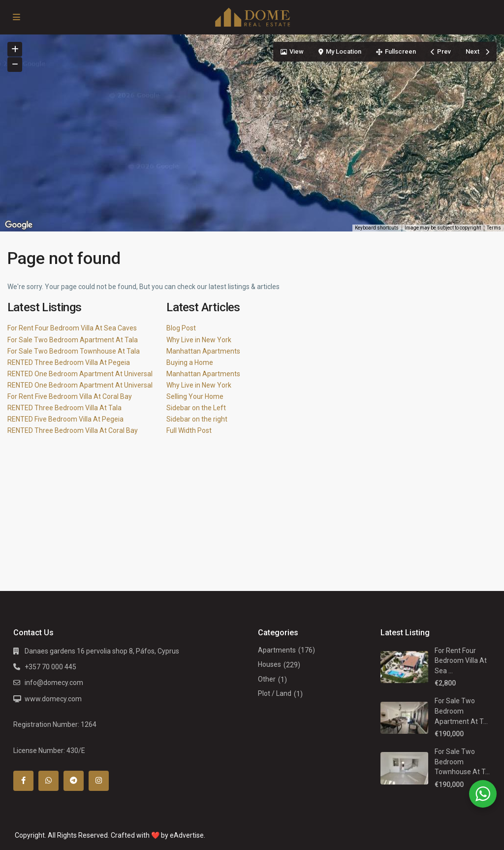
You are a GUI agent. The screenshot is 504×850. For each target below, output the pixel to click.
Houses (269, 664)
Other (267, 679)
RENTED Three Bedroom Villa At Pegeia (69, 362)
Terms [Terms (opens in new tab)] (494, 228)
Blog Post (181, 328)
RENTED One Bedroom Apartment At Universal (80, 374)
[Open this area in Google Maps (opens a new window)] (19, 225)
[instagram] (99, 781)
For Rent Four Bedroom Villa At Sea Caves (72, 328)
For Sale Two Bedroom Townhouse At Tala (74, 351)
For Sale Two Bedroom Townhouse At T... (462, 762)
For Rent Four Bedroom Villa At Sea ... (461, 661)
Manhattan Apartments (203, 351)
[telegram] (74, 781)
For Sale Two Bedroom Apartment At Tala (73, 340)
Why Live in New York (199, 340)
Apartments (277, 650)
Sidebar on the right (197, 419)
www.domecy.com (53, 699)
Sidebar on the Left (196, 408)
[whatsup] (48, 781)
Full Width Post (189, 430)
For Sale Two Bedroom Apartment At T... (461, 711)
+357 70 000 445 (50, 667)
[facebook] (23, 781)
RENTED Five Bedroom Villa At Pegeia (65, 419)
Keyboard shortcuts (377, 228)
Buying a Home (190, 362)
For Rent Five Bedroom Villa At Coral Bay (70, 396)
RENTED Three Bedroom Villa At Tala (64, 408)
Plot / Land (275, 693)
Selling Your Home (195, 396)
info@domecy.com (54, 683)
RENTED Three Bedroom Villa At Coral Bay (73, 430)
